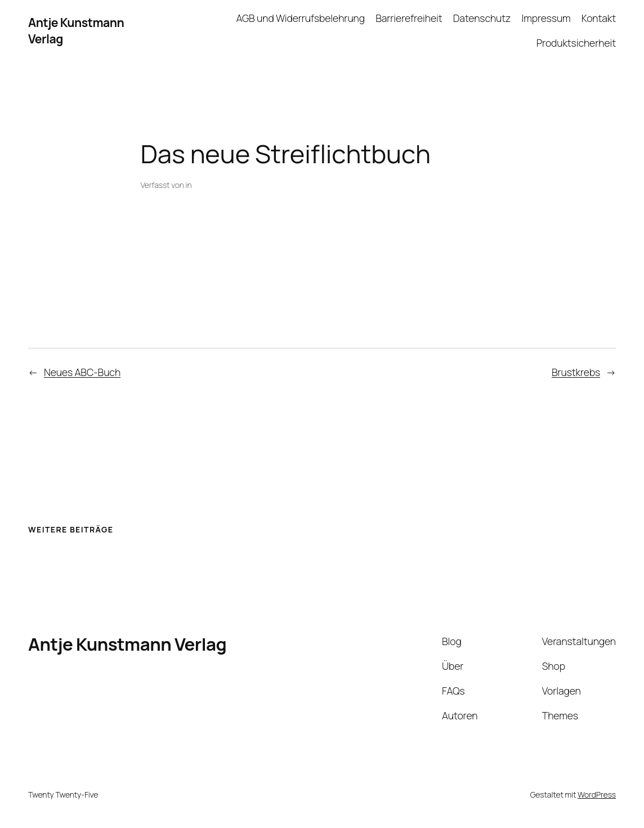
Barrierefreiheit (409, 18)
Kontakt (599, 18)
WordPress (597, 795)
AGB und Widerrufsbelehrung (300, 18)
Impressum (546, 18)
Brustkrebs (576, 372)
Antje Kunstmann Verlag (127, 644)
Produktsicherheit (576, 43)
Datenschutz (482, 18)
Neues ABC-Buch (82, 372)
